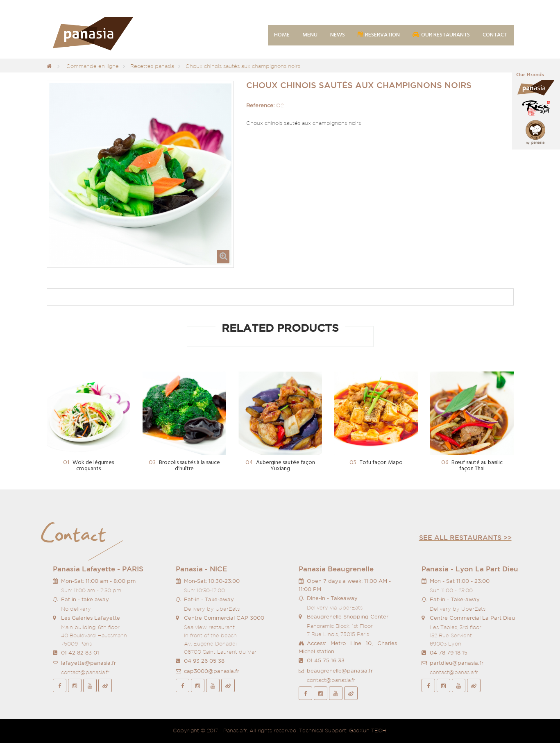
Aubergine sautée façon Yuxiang (280, 466)
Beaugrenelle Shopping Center (348, 617)
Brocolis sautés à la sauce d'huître (184, 466)
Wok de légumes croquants (88, 466)
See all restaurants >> (465, 537)
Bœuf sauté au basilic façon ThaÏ (472, 466)
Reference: (260, 105)
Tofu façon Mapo (376, 463)
